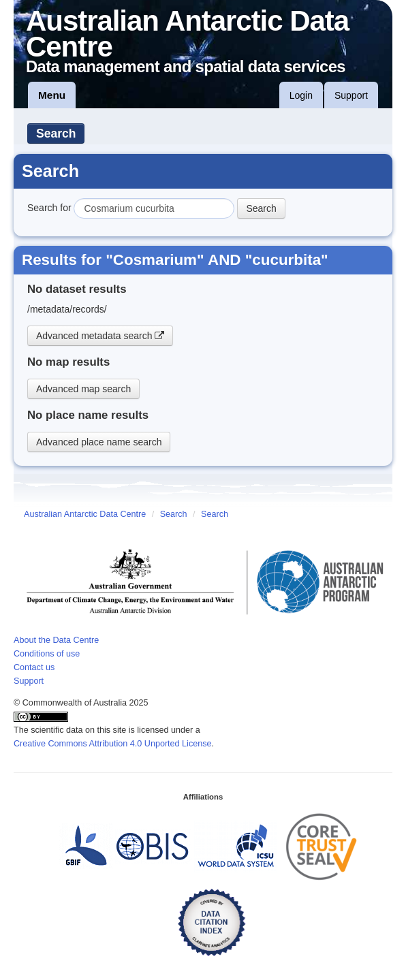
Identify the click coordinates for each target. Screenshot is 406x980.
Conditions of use (47, 654)
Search (56, 133)
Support (351, 95)
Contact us (34, 667)
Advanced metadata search (100, 336)
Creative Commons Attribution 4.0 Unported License (113, 744)
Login (301, 95)
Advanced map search (83, 389)
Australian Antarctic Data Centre (85, 514)
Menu (52, 95)
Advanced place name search (99, 442)
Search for (49, 208)
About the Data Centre (56, 640)
